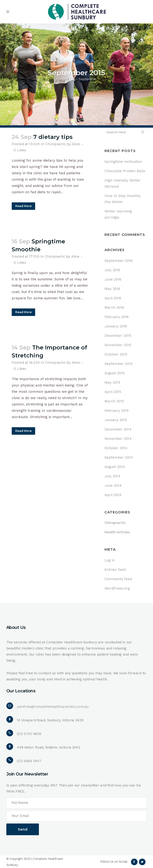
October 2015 (116, 354)
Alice (76, 144)
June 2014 (113, 486)
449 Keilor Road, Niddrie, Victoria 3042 (49, 747)
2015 (72, 79)
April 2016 (113, 298)
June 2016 (113, 279)
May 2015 (112, 382)
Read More (23, 206)
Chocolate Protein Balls (125, 171)
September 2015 (119, 364)
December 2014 (118, 429)
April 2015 (113, 392)
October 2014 (116, 448)
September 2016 (119, 261)
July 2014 (112, 476)
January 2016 (116, 326)
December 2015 (118, 336)
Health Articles (117, 532)
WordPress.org (117, 588)
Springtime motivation (123, 162)
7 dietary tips (53, 137)
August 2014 (115, 467)
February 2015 (117, 411)
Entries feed (115, 570)
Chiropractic (56, 144)
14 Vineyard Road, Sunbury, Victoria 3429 (50, 720)
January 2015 (116, 420)
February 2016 (117, 317)
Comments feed (118, 579)
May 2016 (112, 289)
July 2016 (112, 270)
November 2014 (118, 439)
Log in (110, 560)
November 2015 (118, 345)
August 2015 (115, 373)
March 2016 (114, 308)
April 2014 (113, 495)
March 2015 (114, 401)
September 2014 (119, 457)
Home (61, 79)
